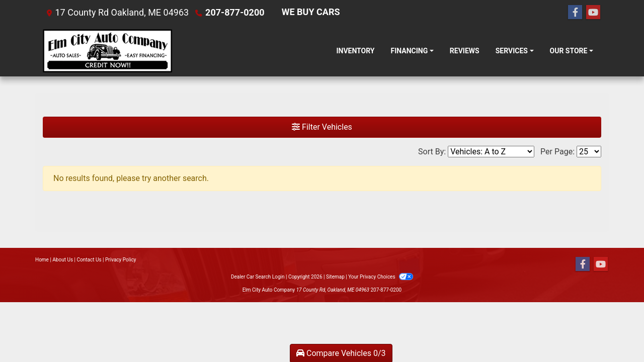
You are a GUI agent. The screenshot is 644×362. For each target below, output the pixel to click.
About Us (63, 260)
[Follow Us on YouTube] (593, 13)
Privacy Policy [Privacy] (121, 260)
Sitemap (335, 277)
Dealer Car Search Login (258, 277)
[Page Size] (589, 152)
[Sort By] (491, 152)
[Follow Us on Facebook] (575, 13)
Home (42, 260)
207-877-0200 (235, 12)
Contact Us (89, 260)
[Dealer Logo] (107, 51)
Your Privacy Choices (381, 277)
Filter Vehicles (322, 127)
